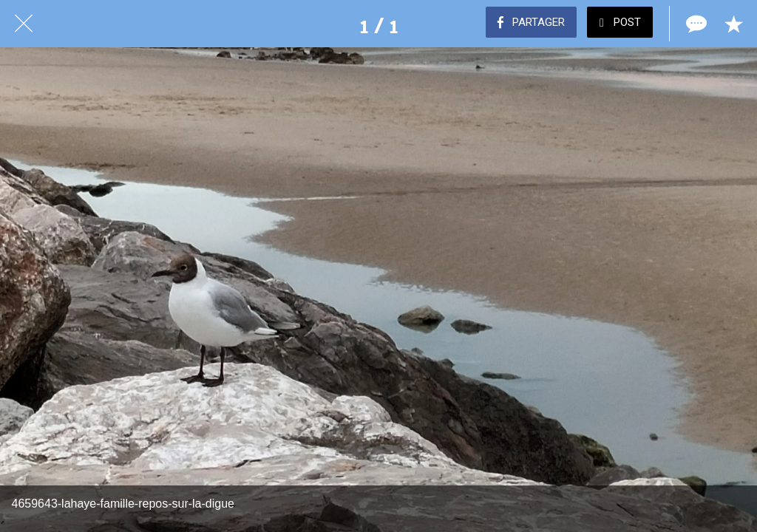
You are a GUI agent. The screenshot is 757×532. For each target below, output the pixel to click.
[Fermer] (24, 24)
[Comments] (695, 24)
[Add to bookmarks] (733, 24)
